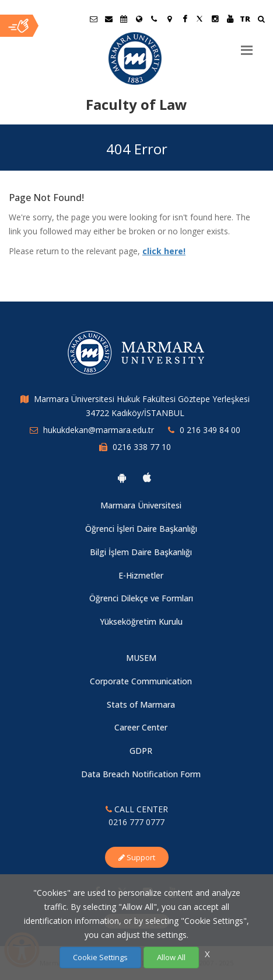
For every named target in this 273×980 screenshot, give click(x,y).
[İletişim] (154, 19)
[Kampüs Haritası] (169, 19)
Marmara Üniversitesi (141, 505)
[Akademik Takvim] (124, 19)
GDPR (141, 751)
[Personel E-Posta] (108, 19)
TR (245, 19)
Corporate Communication (141, 681)
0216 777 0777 (136, 822)
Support (137, 857)
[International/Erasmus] (139, 19)
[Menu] (247, 46)
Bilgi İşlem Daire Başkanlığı (141, 552)
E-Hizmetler (141, 575)
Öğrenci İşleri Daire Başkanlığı (141, 529)
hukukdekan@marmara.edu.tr (99, 430)
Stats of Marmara (141, 704)
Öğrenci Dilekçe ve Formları (141, 598)
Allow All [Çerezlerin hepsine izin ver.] (171, 957)
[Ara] (261, 20)
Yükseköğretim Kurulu (141, 621)
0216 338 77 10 (142, 447)
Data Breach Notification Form (141, 774)
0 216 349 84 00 (210, 430)
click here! (164, 251)
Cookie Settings (100, 957)
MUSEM (141, 658)
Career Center (141, 727)
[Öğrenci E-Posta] (93, 19)
